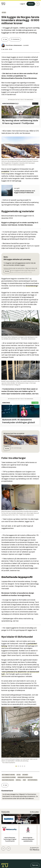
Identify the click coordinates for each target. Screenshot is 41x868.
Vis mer (7, 271)
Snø (24, 780)
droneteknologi (32, 286)
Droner (25, 775)
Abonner (31, 4)
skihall (18, 780)
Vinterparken (32, 780)
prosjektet (5, 171)
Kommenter (15, 39)
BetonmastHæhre (8, 775)
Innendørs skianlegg (25, 777)
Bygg (4, 12)
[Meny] (38, 4)
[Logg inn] (23, 4)
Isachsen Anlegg (8, 780)
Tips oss (35, 865)
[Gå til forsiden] (3, 4)
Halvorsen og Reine (9, 777)
